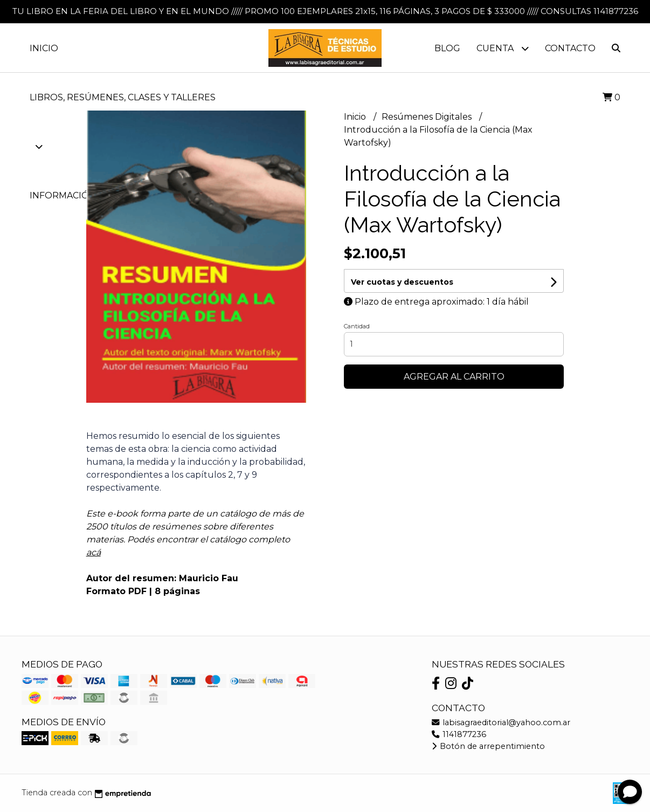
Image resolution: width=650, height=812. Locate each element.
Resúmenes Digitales (428, 117)
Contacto (570, 48)
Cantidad (357, 326)
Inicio (44, 48)
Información (70, 195)
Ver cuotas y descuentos (402, 282)
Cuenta (503, 48)
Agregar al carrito (454, 377)
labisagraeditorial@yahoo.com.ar (501, 722)
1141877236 (459, 734)
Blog (447, 48)
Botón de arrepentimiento (488, 746)
